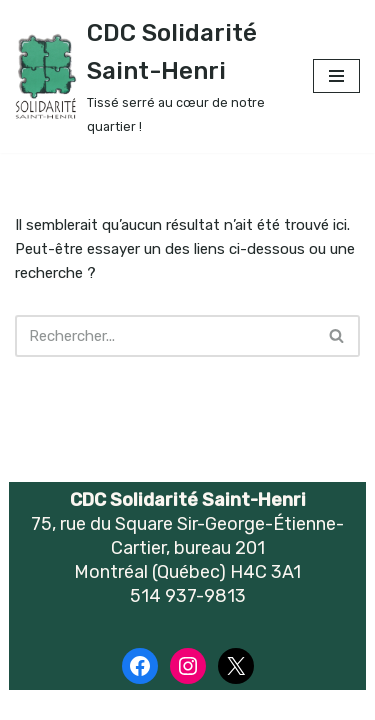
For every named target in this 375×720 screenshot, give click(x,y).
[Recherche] (165, 336)
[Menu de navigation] (336, 76)
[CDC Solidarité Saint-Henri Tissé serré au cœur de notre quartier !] (149, 76)
